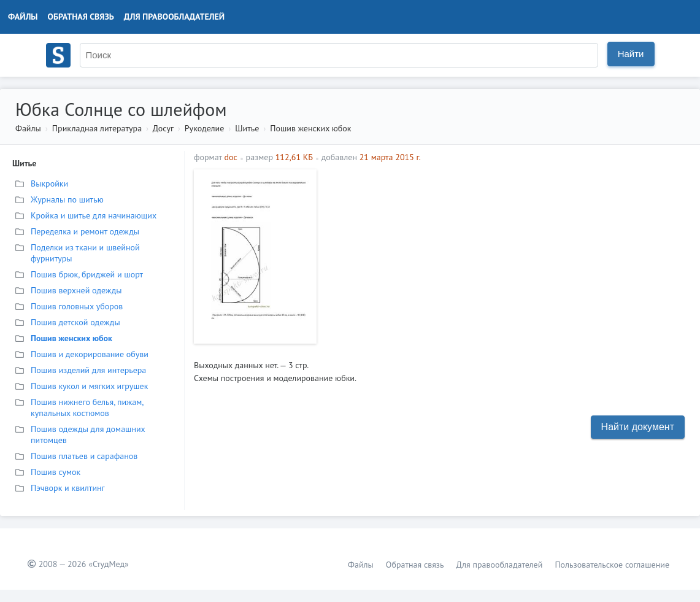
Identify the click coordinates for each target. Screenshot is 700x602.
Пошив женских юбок (310, 128)
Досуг (163, 128)
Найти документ (638, 427)
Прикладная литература (97, 128)
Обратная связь (81, 17)
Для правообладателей (174, 17)
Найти (631, 54)
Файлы (23, 17)
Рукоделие (204, 128)
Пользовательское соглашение (612, 565)
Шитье (247, 128)
